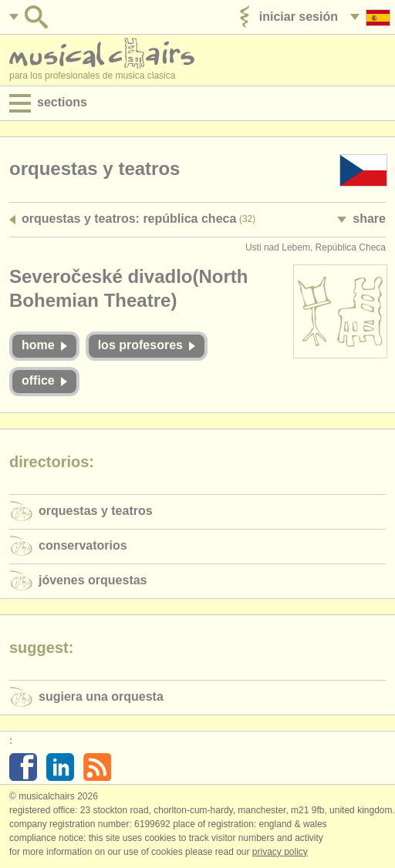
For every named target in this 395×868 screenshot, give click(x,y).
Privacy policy (280, 852)
